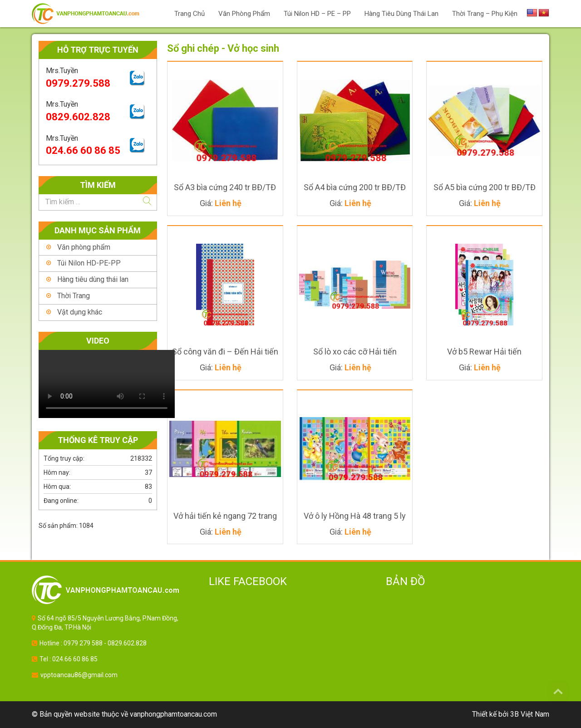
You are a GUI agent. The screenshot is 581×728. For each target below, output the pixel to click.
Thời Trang (74, 296)
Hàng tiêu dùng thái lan (93, 279)
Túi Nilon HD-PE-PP (89, 263)
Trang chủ (190, 14)
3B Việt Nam (530, 714)
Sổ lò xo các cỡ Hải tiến (355, 352)
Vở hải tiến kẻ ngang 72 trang (225, 516)
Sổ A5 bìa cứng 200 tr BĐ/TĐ (485, 187)
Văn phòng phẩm (244, 14)
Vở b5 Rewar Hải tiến (484, 352)
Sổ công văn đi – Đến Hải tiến (225, 352)
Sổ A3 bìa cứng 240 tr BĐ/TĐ (225, 187)
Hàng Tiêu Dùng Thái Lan (401, 14)
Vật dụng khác (80, 312)
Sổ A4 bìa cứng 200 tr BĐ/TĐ (355, 187)
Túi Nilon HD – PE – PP (317, 14)
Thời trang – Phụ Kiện (485, 14)
